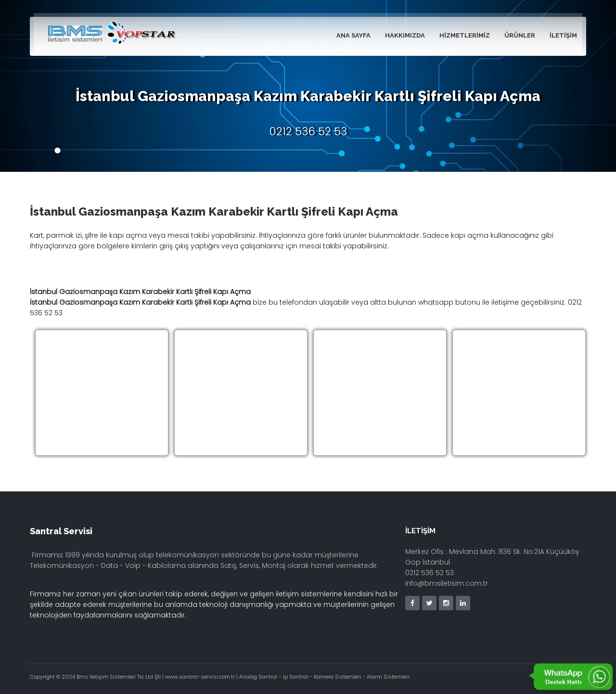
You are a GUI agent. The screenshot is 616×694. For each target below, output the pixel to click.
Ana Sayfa (353, 35)
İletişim (563, 35)
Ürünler (520, 35)
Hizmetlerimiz (465, 35)
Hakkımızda (405, 35)
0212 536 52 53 (308, 131)
